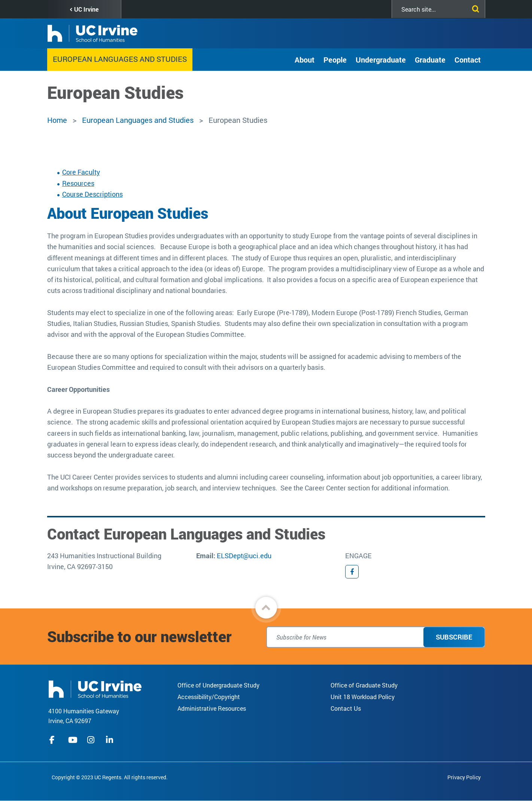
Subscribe (454, 637)
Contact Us (346, 708)
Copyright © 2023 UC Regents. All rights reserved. (110, 777)
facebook (54, 740)
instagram (92, 740)
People (335, 60)
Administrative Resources (212, 708)
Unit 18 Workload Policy (363, 697)
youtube (73, 740)
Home (57, 120)
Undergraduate (381, 60)
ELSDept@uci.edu (244, 556)
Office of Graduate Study (364, 685)
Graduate (430, 60)
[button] (266, 608)
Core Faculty (81, 172)
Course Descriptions (92, 194)
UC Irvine (86, 9)
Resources (78, 183)
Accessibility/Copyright (209, 697)
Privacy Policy (464, 777)
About (305, 60)
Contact (468, 60)
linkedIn (110, 740)
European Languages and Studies (120, 59)
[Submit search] (474, 7)
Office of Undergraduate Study (218, 685)
